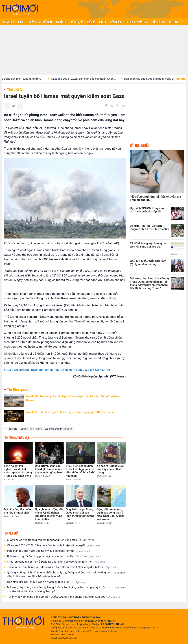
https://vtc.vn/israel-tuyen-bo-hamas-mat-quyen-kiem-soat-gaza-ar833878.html (57, 370)
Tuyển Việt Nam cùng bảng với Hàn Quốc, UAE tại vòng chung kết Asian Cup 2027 (64, 597)
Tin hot (22, 22)
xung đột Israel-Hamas (31, 429)
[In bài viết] (123, 106)
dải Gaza (13, 429)
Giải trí (103, 22)
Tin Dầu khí (62, 22)
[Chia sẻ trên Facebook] (106, 106)
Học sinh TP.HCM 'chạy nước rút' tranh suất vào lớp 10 (47, 582)
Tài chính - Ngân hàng (137, 22)
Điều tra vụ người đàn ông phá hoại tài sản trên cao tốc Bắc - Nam (54, 556)
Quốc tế (91, 22)
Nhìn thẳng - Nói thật (41, 22)
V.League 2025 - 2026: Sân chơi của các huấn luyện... (88, 79)
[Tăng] (20, 106)
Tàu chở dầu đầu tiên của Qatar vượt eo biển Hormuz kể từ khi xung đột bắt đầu (62, 567)
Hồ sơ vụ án (77, 22)
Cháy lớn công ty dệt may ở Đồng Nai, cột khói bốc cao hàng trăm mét (56, 562)
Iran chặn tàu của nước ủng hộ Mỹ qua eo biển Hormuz (48, 551)
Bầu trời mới (159, 22)
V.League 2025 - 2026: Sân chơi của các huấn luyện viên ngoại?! (54, 545)
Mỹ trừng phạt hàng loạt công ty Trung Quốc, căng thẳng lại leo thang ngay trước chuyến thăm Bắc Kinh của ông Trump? (66, 589)
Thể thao (174, 22)
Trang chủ (8, 22)
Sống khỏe (116, 22)
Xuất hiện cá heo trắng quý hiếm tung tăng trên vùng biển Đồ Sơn (51, 540)
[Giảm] (7, 106)
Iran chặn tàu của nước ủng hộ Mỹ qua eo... (155, 79)
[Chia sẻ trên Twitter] (112, 106)
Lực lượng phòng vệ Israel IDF (59, 429)
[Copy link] (118, 106)
